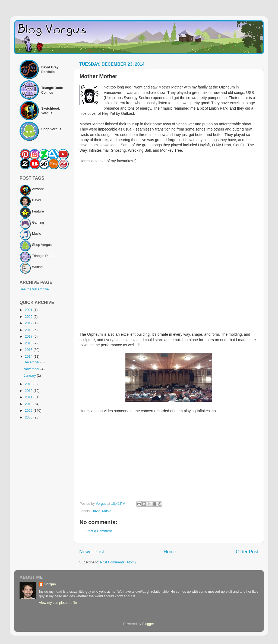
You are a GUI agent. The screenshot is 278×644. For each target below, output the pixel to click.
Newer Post (92, 552)
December (32, 362)
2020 (29, 317)
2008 (29, 417)
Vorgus (50, 584)
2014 (29, 357)
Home (170, 552)
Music (107, 511)
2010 (29, 404)
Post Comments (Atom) (118, 562)
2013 (29, 384)
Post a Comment (99, 531)
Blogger (148, 624)
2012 (29, 391)
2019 (29, 323)
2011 (29, 397)
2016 (29, 343)
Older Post (247, 552)
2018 (29, 330)
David (96, 511)
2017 (29, 337)
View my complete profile (58, 603)
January (30, 376)
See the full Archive (34, 289)
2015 (29, 350)
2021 (29, 310)
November (32, 369)
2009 (29, 411)
